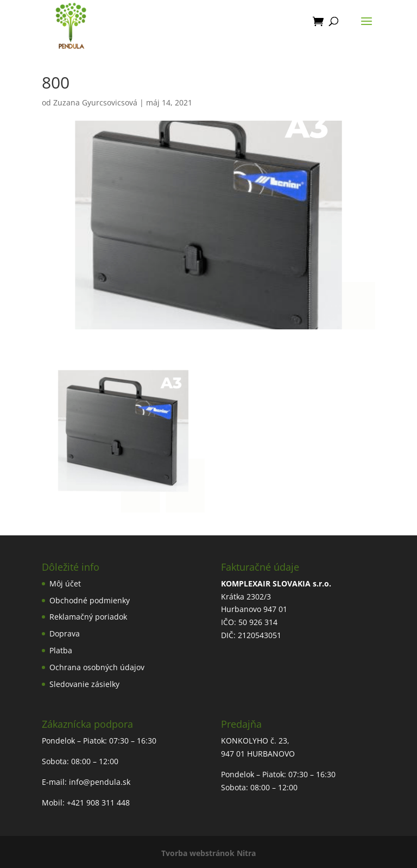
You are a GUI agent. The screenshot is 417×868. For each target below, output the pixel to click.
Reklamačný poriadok (88, 617)
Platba (61, 650)
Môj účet (65, 583)
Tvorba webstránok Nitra (208, 853)
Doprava (65, 633)
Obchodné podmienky (90, 600)
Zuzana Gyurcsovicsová (95, 102)
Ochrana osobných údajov (97, 667)
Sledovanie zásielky (84, 684)
